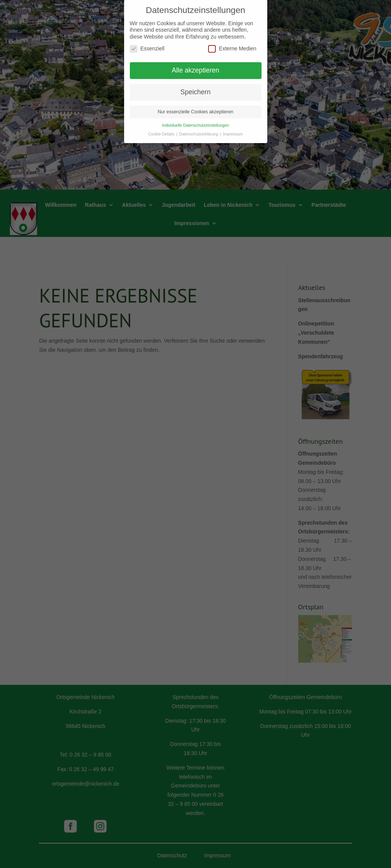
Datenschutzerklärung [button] (199, 130)
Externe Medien (232, 45)
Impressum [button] (233, 130)
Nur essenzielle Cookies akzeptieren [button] (195, 108)
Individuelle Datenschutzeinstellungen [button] (195, 121)
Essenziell (147, 45)
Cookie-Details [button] (162, 130)
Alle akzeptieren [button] (196, 66)
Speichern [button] (196, 88)
